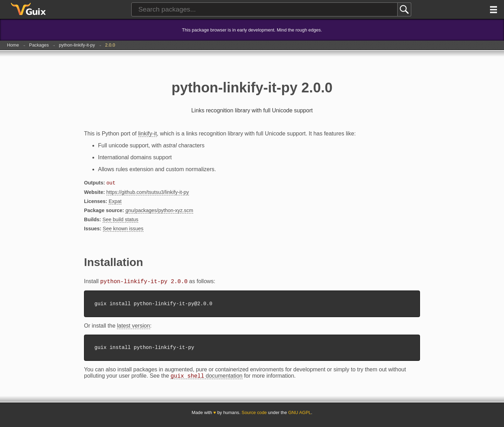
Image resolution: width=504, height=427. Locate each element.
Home (13, 45)
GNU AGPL (299, 417)
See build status (120, 220)
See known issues (123, 229)
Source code (254, 417)
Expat (115, 202)
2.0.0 (110, 45)
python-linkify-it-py (77, 45)
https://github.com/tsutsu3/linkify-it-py (148, 193)
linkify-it (148, 134)
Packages (39, 45)
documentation (206, 381)
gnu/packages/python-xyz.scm (159, 211)
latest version (133, 328)
